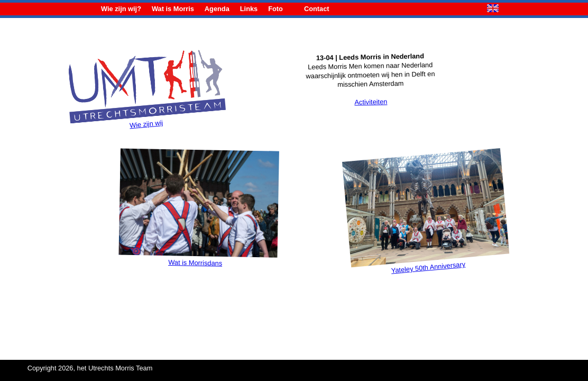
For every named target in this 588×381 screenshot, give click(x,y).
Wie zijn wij (148, 117)
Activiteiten (371, 102)
